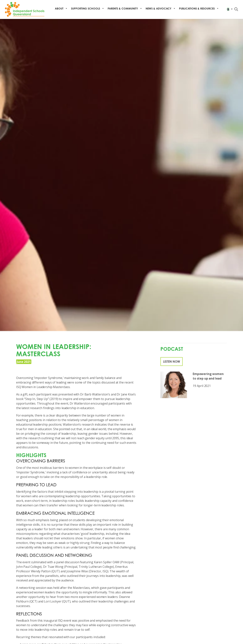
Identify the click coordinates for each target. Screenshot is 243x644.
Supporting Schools (86, 8)
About (59, 8)
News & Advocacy (159, 8)
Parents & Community (123, 8)
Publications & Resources (197, 8)
